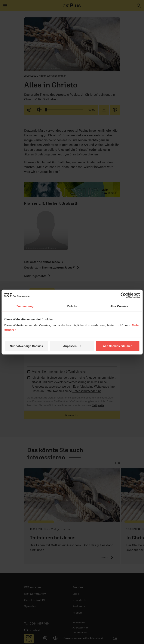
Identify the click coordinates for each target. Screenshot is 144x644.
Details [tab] (72, 306)
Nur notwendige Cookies (26, 346)
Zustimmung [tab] (25, 306)
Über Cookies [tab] (119, 306)
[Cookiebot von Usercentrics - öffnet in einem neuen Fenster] (123, 295)
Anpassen (72, 346)
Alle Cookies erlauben (118, 346)
